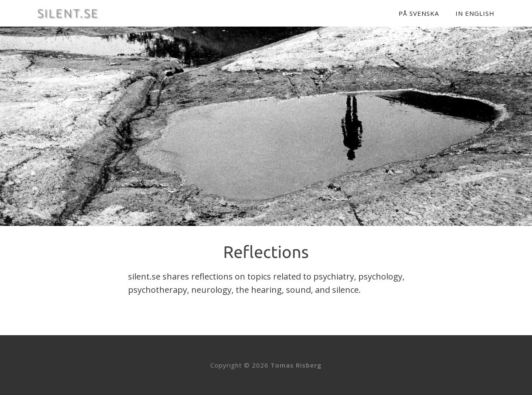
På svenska (419, 13)
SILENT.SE (68, 13)
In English (475, 13)
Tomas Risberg (296, 365)
